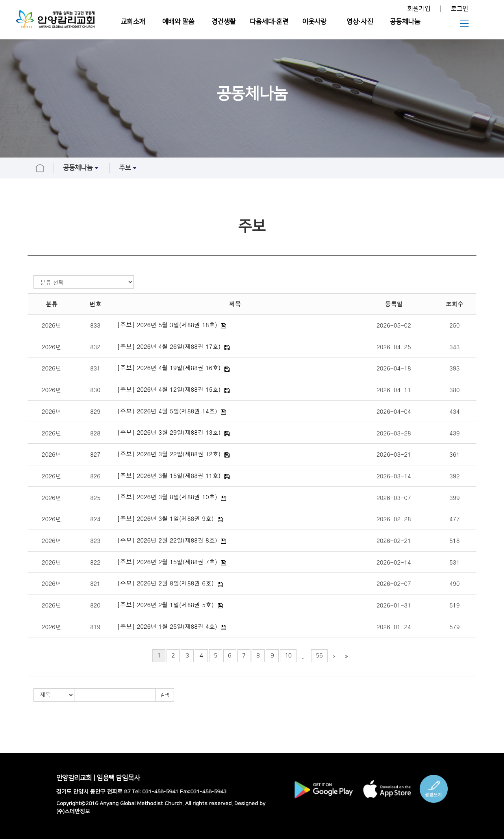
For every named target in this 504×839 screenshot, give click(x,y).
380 (454, 390)
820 (95, 605)
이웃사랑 (314, 22)
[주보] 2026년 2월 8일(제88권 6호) (166, 583)
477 (454, 519)
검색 (165, 695)
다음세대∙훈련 (269, 22)
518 (454, 540)
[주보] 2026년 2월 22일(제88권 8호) (167, 540)
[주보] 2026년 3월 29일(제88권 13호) (169, 432)
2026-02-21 (394, 540)
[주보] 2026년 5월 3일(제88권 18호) (167, 325)
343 (454, 347)
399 (454, 497)
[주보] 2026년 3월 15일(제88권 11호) (169, 475)
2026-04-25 (394, 347)
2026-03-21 (394, 454)
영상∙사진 (360, 22)
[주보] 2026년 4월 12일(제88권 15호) (169, 389)
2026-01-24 (394, 627)
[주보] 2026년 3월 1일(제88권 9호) (166, 518)
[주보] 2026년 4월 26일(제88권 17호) (169, 346)
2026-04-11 (394, 390)
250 (454, 325)
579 (454, 627)
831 (95, 368)
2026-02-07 (394, 583)
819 (95, 627)
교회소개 (133, 22)
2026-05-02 (394, 325)
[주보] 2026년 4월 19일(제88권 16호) (169, 368)
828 (95, 433)
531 (454, 562)
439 (454, 433)
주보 (129, 168)
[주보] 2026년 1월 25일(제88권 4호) (167, 626)
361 (454, 454)
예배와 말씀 (178, 22)
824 (95, 519)
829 (95, 411)
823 (95, 540)
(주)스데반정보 (73, 811)
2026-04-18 (394, 368)
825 (95, 497)
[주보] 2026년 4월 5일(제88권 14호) (167, 411)
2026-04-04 (394, 411)
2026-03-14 (394, 476)
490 (454, 583)
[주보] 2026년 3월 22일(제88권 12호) (169, 454)
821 (95, 583)
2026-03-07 (394, 497)
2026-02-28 (394, 519)
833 (95, 325)
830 (95, 390)
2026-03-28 (394, 433)
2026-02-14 (394, 562)
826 (95, 476)
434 (454, 411)
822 (95, 562)
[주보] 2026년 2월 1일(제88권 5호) (166, 605)
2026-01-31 (394, 605)
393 (454, 368)
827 (95, 454)
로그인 (460, 9)
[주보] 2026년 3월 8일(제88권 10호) (167, 497)
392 (454, 476)
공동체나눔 (405, 22)
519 (454, 605)
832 (95, 347)
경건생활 (224, 22)
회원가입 (419, 9)
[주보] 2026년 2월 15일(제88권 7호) (167, 562)
